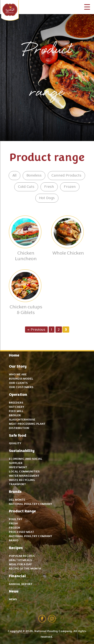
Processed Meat (22, 532)
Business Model (21, 379)
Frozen (70, 187)
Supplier (16, 463)
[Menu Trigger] (87, 7)
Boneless (34, 176)
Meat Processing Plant (27, 424)
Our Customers (21, 387)
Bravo (14, 541)
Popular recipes (22, 556)
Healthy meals (20, 560)
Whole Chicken (68, 253)
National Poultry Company (10, 11)
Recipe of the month (25, 569)
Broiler (15, 416)
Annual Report (21, 584)
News (13, 600)
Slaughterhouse (22, 420)
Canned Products (66, 176)
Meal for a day (20, 565)
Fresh (49, 187)
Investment (18, 467)
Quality (15, 444)
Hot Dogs (47, 198)
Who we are (18, 375)
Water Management (24, 476)
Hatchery (16, 407)
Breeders (16, 403)
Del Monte (17, 500)
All (14, 176)
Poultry (15, 519)
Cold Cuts (26, 187)
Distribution (19, 428)
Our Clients (18, 383)
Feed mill (16, 411)
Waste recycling (22, 480)
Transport (17, 484)
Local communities (24, 472)
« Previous (36, 330)
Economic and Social (26, 459)
